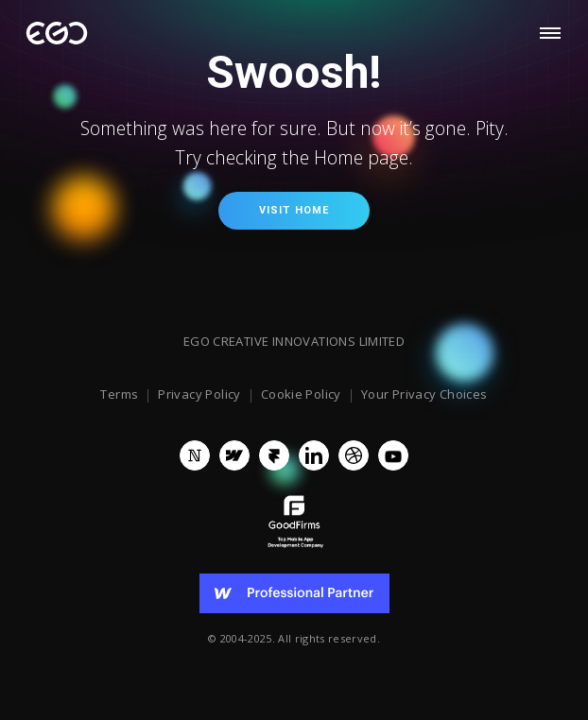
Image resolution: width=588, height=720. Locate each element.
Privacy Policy (199, 395)
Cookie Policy (301, 395)
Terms (119, 395)
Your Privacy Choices (424, 395)
